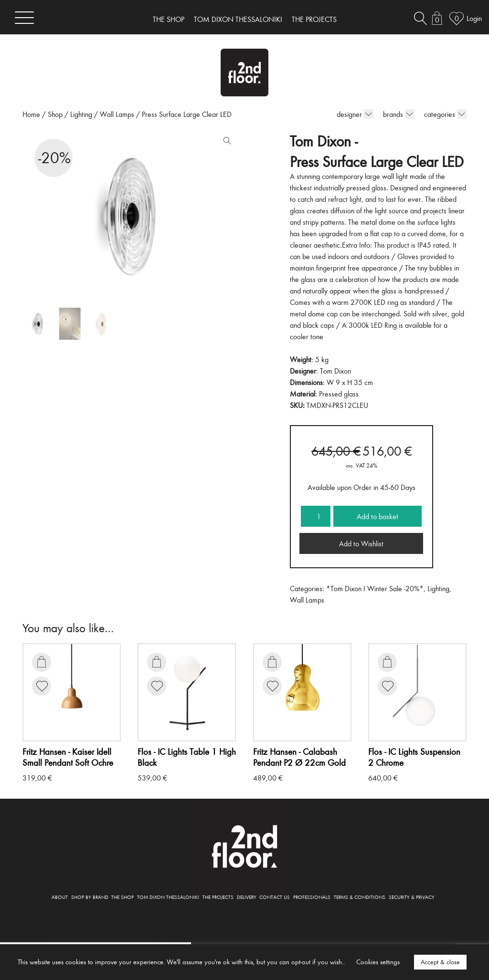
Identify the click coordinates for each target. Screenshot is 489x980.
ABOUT (60, 897)
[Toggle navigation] (24, 17)
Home (31, 114)
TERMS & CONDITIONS (360, 897)
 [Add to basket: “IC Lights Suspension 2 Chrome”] (387, 662)
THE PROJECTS (314, 19)
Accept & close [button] (440, 962)
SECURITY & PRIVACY (412, 897)
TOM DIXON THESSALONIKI (238, 19)
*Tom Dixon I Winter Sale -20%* (375, 588)
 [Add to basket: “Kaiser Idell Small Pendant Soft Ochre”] (42, 662)
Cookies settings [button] (378, 962)
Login (474, 18)
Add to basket (377, 516)
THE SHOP (169, 19)
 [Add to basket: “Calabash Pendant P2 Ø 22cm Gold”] (272, 662)
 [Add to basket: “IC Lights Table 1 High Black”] (157, 662)
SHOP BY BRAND (90, 897)
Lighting (81, 114)
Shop (55, 114)
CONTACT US (275, 897)
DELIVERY (247, 897)
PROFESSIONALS (312, 897)
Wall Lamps (117, 114)
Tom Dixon (335, 371)
